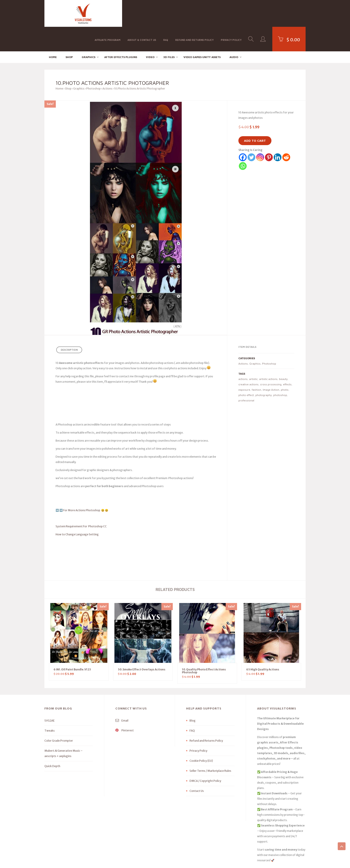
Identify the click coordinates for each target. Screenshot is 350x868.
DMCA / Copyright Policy (205, 756)
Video (150, 32)
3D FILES (169, 32)
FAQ (166, 13)
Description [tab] (69, 325)
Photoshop (93, 64)
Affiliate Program (107, 13)
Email (122, 696)
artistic (253, 354)
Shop (69, 32)
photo (285, 365)
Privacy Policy (231, 13)
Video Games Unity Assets (202, 32)
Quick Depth (52, 742)
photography (264, 370)
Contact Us (197, 766)
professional (246, 376)
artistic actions (268, 354)
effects (287, 360)
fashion (256, 365)
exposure (244, 365)
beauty (283, 354)
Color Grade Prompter (59, 716)
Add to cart (255, 116)
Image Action (271, 365)
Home (53, 32)
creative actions (248, 360)
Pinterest (125, 706)
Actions (107, 64)
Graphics (89, 32)
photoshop (280, 370)
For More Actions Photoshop (82, 486)
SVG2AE (50, 696)
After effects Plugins (121, 32)
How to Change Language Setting (77, 510)
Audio (234, 32)
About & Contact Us (142, 13)
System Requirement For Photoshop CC (81, 502)
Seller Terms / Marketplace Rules (210, 746)
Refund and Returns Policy (194, 13)
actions (243, 354)
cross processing (271, 360)
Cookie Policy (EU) (201, 736)
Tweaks (50, 706)
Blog (193, 696)
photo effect (246, 370)
